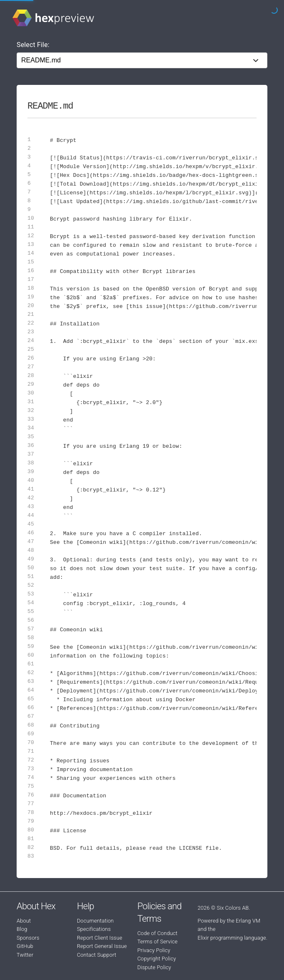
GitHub (25, 946)
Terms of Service (157, 942)
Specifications (94, 929)
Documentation (95, 921)
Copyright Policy (157, 959)
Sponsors (28, 938)
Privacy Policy (154, 950)
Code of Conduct (157, 933)
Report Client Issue (100, 938)
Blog (22, 929)
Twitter (25, 955)
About (24, 921)
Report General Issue (102, 946)
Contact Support (96, 955)
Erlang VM (248, 921)
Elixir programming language (232, 938)
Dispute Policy (154, 967)
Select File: (33, 45)
